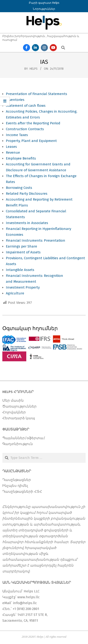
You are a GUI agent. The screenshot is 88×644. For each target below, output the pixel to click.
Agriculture (15, 293)
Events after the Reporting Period (33, 123)
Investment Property (23, 287)
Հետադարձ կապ (19, 418)
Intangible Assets (20, 270)
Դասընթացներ (17, 480)
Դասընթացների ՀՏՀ (22, 492)
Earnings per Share (21, 246)
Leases (11, 147)
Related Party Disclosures (27, 194)
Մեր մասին (13, 400)
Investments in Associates (27, 223)
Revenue (13, 152)
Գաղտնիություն (18, 444)
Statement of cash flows (26, 106)
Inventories (15, 100)
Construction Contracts (25, 129)
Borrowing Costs (19, 188)
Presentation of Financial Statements (36, 94)
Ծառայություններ (19, 406)
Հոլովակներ (14, 412)
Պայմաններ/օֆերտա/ (24, 438)
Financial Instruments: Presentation (36, 240)
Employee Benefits (21, 158)
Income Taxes (17, 135)
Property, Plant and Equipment (32, 141)
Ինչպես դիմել (15, 486)
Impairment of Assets (24, 252)
